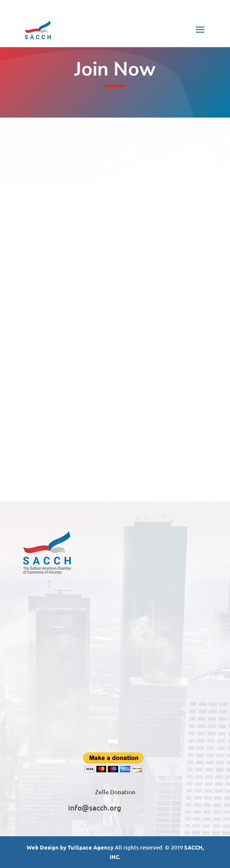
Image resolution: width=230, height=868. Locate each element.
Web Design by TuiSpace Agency (70, 847)
